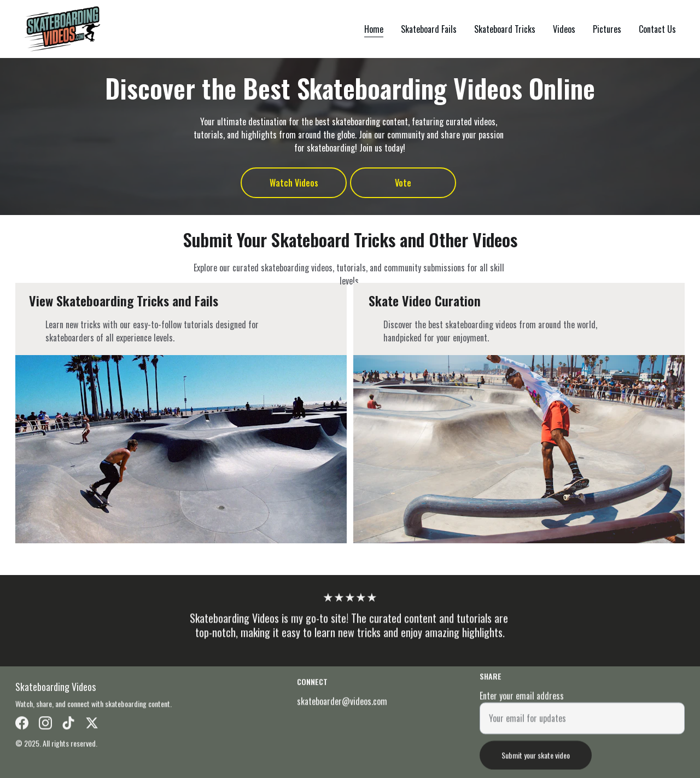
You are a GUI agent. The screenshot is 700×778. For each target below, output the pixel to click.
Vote (403, 183)
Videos (564, 29)
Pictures (607, 29)
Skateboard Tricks (505, 29)
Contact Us (657, 29)
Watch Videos (294, 183)
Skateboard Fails (429, 29)
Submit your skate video (536, 760)
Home (374, 29)
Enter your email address (522, 701)
